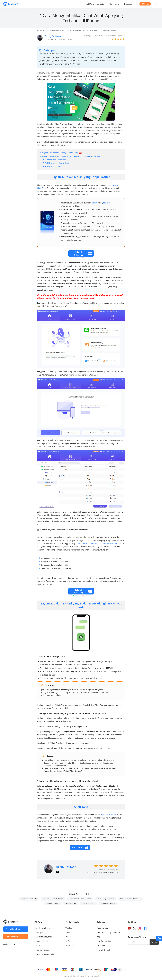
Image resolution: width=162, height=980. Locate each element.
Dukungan (129, 4)
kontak (110, 203)
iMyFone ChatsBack (109, 815)
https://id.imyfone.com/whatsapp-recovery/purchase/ (100, 544)
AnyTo (68, 932)
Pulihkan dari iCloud (53, 166)
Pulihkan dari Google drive (56, 160)
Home (42, 30)
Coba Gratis (80, 848)
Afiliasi (37, 946)
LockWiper (70, 946)
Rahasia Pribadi (41, 941)
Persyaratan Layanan (43, 937)
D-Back (68, 937)
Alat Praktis (114, 4)
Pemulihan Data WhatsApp (56, 30)
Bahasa (9, 944)
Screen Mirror (71, 903)
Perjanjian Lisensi (42, 950)
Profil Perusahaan (42, 928)
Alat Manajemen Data (95, 4)
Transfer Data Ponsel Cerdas (80, 899)
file (105, 203)
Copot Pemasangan (105, 946)
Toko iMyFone (12, 937)
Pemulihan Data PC (108, 903)
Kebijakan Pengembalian (45, 954)
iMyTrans (69, 941)
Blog (98, 937)
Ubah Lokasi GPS (53, 903)
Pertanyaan (39, 932)
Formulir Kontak (103, 950)
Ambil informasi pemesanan (108, 932)
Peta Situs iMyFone (105, 941)
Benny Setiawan (53, 36)
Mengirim (154, 942)
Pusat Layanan (103, 928)
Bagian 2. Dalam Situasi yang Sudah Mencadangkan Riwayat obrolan (71, 156)
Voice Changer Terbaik (106, 899)
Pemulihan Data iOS (29, 899)
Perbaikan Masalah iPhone (53, 899)
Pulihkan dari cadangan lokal (57, 163)
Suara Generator (88, 903)
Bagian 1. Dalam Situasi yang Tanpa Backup (62, 153)
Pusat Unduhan (13, 929)
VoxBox (69, 928)
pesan (94, 203)
